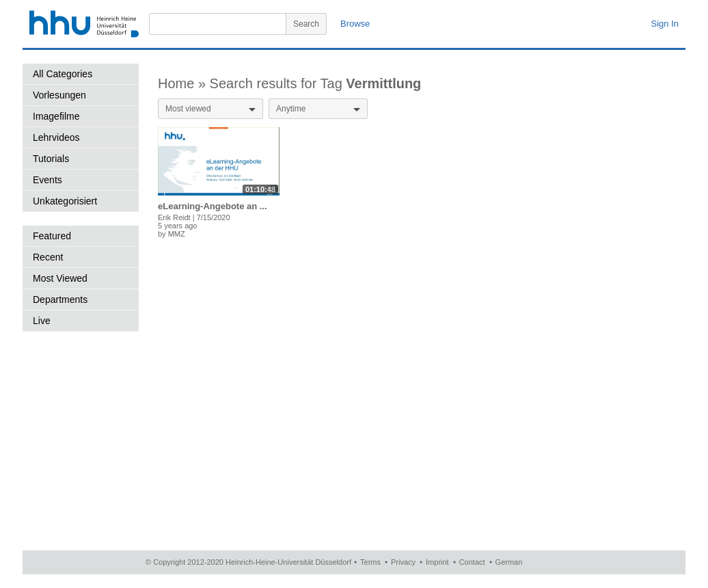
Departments (60, 299)
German (509, 562)
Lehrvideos (56, 137)
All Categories (63, 74)
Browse (355, 24)
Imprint (437, 562)
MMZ (177, 234)
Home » (184, 83)
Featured (52, 236)
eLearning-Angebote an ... (213, 206)
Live (42, 321)
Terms (370, 562)
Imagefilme (56, 116)
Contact (472, 562)
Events (47, 180)
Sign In (665, 24)
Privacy (403, 562)
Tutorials (51, 159)
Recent (48, 257)
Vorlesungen (59, 95)
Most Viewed (60, 278)
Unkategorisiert (65, 201)
